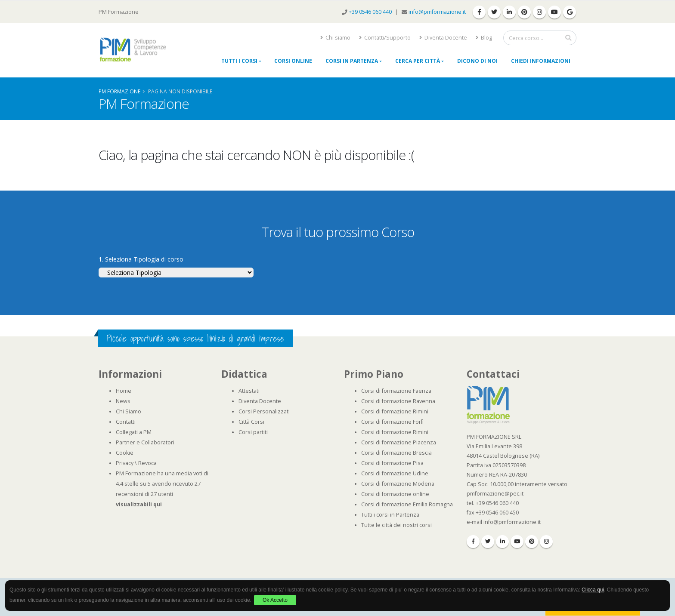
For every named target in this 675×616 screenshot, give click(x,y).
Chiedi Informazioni (541, 61)
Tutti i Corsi (239, 61)
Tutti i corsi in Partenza (390, 515)
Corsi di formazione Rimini (395, 411)
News (123, 401)
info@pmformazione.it (437, 12)
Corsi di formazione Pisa (392, 463)
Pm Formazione (119, 91)
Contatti (126, 422)
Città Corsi (251, 422)
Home (124, 391)
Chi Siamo (128, 411)
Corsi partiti (253, 432)
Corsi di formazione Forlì (392, 422)
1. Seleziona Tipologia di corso (141, 259)
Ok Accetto (275, 600)
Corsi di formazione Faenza (396, 391)
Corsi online (293, 61)
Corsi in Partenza (352, 61)
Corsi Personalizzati (264, 411)
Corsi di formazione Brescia (396, 453)
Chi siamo (335, 38)
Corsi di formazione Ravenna (398, 401)
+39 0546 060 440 (371, 12)
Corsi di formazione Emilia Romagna (407, 504)
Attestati (249, 391)
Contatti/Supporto (385, 38)
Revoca (147, 463)
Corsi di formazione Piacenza (399, 442)
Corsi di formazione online (395, 494)
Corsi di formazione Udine (395, 473)
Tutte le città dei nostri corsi (396, 525)
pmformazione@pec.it (495, 494)
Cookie (125, 453)
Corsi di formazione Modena (398, 484)
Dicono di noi (477, 61)
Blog (484, 38)
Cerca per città (418, 61)
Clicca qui (593, 590)
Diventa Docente (443, 38)
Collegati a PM (134, 432)
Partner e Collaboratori (145, 442)
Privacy (125, 463)
